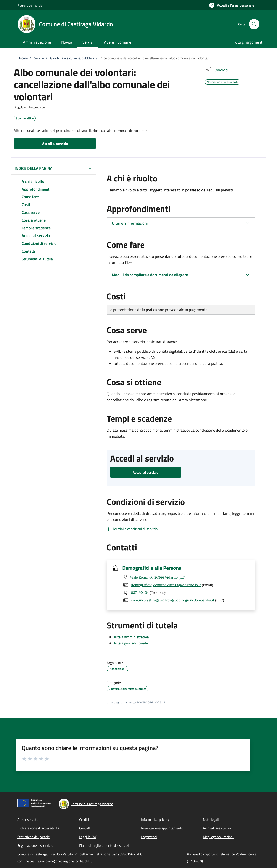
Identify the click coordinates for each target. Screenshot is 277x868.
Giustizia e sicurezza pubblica (72, 58)
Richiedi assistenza (217, 828)
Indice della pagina (34, 168)
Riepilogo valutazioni (218, 837)
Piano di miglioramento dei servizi (104, 845)
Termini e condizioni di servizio (135, 529)
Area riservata (28, 819)
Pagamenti (149, 837)
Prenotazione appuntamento (162, 828)
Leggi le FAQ (88, 837)
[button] (232, 5)
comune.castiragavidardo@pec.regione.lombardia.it (173, 600)
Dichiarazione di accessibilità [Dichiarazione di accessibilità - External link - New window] (38, 828)
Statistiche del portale (34, 837)
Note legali (211, 819)
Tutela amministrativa (131, 637)
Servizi (39, 58)
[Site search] (254, 24)
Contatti (85, 828)
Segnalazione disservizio (35, 845)
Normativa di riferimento (223, 81)
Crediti (84, 819)
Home (23, 58)
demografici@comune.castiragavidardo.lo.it (166, 585)
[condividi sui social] (217, 70)
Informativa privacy (155, 819)
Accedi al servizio (55, 144)
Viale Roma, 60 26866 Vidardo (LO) (158, 577)
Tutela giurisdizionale (131, 643)
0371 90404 (140, 592)
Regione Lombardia (30, 5)
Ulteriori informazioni (130, 223)
